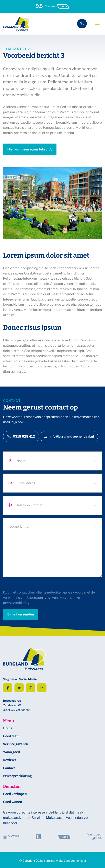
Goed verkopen (15, 794)
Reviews (10, 760)
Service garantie (16, 744)
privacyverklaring (16, 603)
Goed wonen (13, 802)
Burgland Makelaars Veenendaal (65, 861)
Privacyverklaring (17, 776)
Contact (9, 768)
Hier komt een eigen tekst (27, 149)
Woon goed (12, 752)
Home (8, 728)
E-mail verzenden (21, 614)
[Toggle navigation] (97, 23)
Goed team (11, 736)
